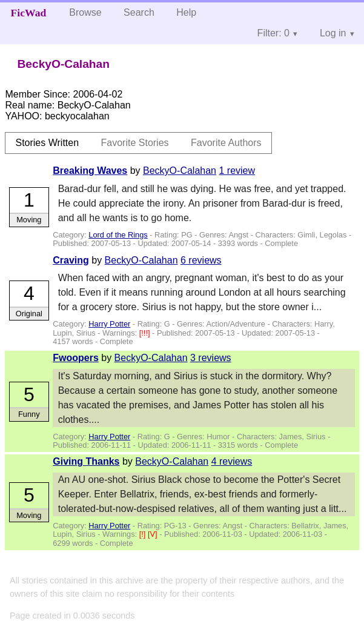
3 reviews (211, 358)
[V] (154, 534)
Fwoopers (76, 358)
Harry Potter (109, 324)
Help (186, 12)
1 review (237, 171)
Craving (71, 260)
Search (139, 12)
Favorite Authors (226, 143)
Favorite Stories (135, 143)
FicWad (29, 13)
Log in (333, 33)
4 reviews (232, 461)
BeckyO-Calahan (180, 171)
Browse (85, 12)
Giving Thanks (86, 461)
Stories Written (47, 143)
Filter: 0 (273, 33)
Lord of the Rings (118, 235)
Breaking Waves (90, 171)
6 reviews (201, 260)
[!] (144, 534)
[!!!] (146, 333)
